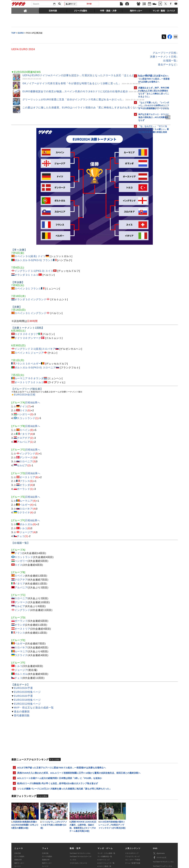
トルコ (23, 494)
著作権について (65, 846)
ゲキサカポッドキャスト (79, 835)
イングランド (27, 420)
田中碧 (89, 4)
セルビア (22, 432)
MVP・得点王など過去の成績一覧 (34, 674)
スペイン (25, 396)
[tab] (25, 11)
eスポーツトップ (104, 832)
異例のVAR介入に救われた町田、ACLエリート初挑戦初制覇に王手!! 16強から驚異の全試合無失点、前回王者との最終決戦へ (71, 741)
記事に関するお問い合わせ (73, 850)
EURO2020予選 (23, 662)
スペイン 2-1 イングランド (31, 279)
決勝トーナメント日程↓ (113, 57)
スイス (23, 377)
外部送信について (134, 846)
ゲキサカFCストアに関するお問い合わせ (134, 850)
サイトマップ (89, 846)
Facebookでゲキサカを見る (151, 185)
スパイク (18, 838)
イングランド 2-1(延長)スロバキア (35, 315)
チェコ (21, 502)
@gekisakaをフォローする (150, 179)
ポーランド (23, 455)
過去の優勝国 (22, 678)
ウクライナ (23, 479)
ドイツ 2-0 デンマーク (28, 304)
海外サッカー (19, 835)
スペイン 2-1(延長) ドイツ (30, 222)
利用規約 (101, 846)
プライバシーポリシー (115, 846)
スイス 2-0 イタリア (27, 300)
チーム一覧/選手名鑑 (133, 835)
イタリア (25, 400)
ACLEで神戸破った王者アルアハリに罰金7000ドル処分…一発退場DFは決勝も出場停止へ (62, 734)
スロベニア (26, 428)
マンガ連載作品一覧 (105, 829)
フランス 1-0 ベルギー (28, 330)
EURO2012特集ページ (27, 670)
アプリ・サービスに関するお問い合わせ (101, 850)
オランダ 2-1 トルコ (27, 241)
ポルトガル (26, 490)
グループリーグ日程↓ (114, 53)
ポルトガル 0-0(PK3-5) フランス (34, 226)
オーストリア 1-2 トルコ (29, 348)
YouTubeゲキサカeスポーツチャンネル (81, 830)
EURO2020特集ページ (27, 658)
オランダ (25, 451)
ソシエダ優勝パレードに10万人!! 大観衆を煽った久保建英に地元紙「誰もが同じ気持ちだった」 (64, 759)
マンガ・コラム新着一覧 (106, 825)
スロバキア (26, 475)
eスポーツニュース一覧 (106, 835)
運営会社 (77, 846)
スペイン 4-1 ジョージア (29, 319)
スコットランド (26, 384)
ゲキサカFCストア (132, 825)
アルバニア (23, 408)
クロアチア (23, 404)
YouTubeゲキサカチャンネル (80, 825)
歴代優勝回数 (22, 682)
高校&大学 (18, 832)
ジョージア (26, 498)
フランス (25, 447)
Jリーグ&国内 (19, 829)
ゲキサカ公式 (160, 830)
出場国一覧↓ (119, 61)
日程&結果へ (33, 369)
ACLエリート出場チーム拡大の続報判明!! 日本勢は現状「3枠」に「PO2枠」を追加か (60, 748)
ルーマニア (26, 467)
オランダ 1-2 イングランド (31, 266)
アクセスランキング (132, 829)
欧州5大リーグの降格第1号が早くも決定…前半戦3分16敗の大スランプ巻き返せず (58, 754)
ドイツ (23, 373)
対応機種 (52, 846)
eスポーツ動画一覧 (104, 838)
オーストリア (27, 443)
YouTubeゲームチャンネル (163, 838)
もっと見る (56, 726)
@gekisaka (159, 825)
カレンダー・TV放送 (133, 832)
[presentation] (25, 11)
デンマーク (26, 424)
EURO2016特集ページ (27, 666)
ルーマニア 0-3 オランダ (29, 344)
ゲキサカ (19, 5)
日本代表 (18, 825)
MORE (120, 119)
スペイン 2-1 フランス (28, 255)
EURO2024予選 (23, 654)
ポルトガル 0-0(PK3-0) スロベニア (35, 334)
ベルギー (25, 471)
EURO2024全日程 (25, 361)
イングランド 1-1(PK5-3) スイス (34, 237)
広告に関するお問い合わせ (50, 850)
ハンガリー (23, 380)
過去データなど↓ (117, 65)
